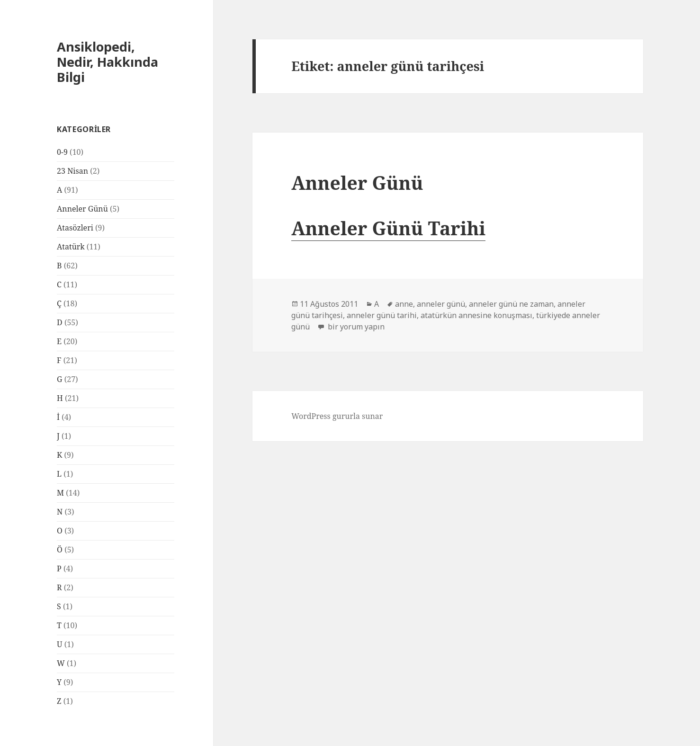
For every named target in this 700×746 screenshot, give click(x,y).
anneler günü (441, 304)
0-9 (62, 152)
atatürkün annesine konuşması (476, 315)
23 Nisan (72, 171)
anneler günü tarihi (382, 315)
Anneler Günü (82, 209)
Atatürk (71, 247)
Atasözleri (75, 228)
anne (404, 304)
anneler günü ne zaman (511, 304)
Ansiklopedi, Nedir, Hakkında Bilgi (108, 62)
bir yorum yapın (355, 327)
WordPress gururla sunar (337, 416)
